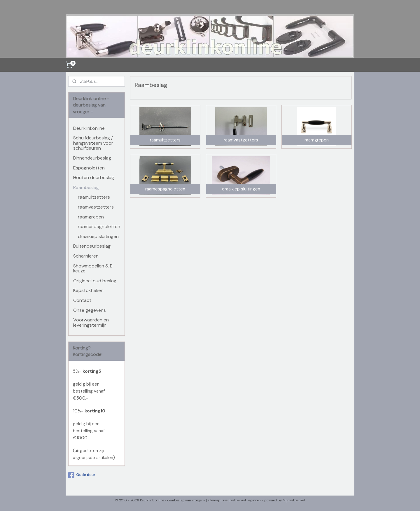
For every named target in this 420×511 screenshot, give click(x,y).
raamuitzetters (94, 197)
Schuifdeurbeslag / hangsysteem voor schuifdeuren (93, 143)
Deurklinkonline (89, 128)
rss (225, 500)
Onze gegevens (90, 310)
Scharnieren (86, 256)
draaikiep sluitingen (98, 236)
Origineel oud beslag (95, 281)
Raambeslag (86, 187)
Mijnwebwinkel (294, 500)
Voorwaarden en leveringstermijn (91, 322)
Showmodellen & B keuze (93, 268)
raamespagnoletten (99, 226)
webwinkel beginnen (246, 500)
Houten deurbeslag (94, 177)
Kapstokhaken (88, 290)
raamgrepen (91, 217)
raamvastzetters (96, 207)
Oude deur (82, 475)
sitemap (214, 500)
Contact (82, 300)
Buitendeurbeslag (92, 246)
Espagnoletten (89, 168)
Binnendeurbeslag (92, 158)
